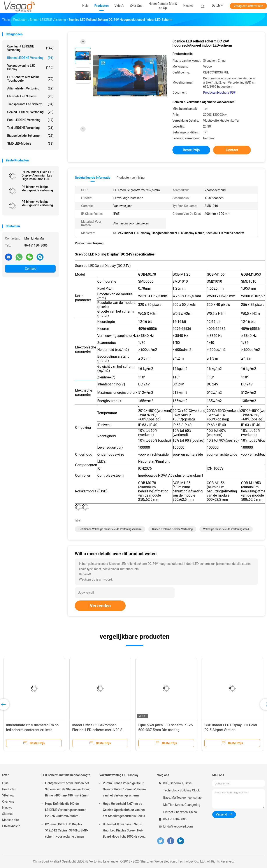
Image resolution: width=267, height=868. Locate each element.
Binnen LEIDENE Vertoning (30, 58)
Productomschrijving (131, 178)
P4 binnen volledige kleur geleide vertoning (37, 189)
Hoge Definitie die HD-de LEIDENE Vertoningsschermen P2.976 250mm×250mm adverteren (66, 810)
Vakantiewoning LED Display (30, 67)
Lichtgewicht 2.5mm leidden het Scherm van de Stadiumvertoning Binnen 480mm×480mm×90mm (68, 789)
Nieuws (7, 808)
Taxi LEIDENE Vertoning (30, 128)
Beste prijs (191, 150)
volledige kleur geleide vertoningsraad (226, 529)
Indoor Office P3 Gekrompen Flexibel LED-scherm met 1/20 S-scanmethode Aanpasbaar (98, 730)
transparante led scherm (30, 104)
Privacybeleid (11, 826)
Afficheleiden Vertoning (30, 88)
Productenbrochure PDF (219, 93)
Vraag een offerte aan (248, 6)
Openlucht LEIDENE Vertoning (30, 48)
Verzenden (100, 606)
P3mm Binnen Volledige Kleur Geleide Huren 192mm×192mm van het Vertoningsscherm (124, 789)
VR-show (8, 795)
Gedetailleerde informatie (93, 178)
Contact (30, 269)
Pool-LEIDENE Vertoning (30, 120)
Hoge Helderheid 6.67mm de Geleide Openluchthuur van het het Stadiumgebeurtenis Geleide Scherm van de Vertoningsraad (125, 810)
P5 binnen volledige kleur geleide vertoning (37, 203)
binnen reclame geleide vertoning (172, 529)
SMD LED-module (30, 143)
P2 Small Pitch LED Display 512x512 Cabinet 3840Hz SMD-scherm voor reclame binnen (67, 830)
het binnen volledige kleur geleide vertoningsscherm (110, 529)
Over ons (8, 801)
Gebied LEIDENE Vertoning (30, 112)
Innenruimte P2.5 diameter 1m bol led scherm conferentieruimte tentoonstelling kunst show (33, 730)
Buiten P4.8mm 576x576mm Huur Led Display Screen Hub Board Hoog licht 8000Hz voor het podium (123, 831)
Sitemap (8, 814)
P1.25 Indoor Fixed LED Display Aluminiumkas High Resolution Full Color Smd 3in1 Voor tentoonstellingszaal (38, 175)
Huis (5, 783)
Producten (9, 789)
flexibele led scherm (30, 96)
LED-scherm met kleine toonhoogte (30, 79)
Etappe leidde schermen (30, 136)
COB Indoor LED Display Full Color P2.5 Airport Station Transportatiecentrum (231, 730)
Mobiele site (11, 820)
